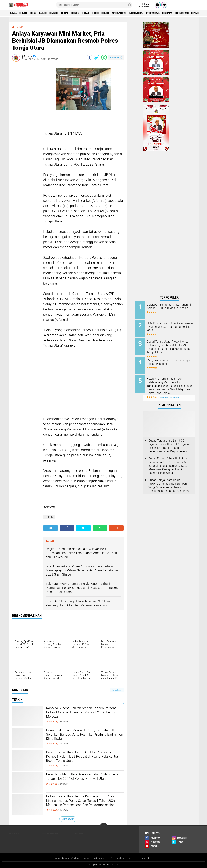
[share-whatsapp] (104, 57)
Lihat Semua (68, 819)
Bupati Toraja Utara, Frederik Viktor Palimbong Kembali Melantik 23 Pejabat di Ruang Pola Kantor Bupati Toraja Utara (85, 762)
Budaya (14, 13)
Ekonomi (27, 13)
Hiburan (79, 13)
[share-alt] (50, 528)
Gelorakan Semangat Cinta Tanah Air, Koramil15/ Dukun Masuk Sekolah (173, 308)
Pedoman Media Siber (122, 858)
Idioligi (118, 13)
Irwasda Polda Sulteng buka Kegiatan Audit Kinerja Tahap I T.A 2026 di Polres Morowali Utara (84, 781)
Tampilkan (117, 690)
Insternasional (148, 13)
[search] (94, 5)
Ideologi (92, 13)
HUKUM (40, 13)
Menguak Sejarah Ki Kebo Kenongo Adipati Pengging (172, 359)
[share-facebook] (89, 57)
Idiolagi (105, 13)
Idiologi (130, 13)
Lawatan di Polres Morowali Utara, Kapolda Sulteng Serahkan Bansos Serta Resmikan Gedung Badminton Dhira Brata (81, 740)
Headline (65, 13)
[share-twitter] (97, 57)
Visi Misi (73, 858)
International (190, 13)
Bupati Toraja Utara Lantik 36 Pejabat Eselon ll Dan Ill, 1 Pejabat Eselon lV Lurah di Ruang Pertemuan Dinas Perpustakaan (169, 439)
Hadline (52, 13)
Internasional (169, 13)
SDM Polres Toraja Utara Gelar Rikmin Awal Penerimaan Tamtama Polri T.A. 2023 (174, 326)
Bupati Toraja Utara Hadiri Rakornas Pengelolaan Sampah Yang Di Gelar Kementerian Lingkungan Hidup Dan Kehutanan (169, 479)
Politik (79, 834)
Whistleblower (58, 858)
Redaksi (83, 858)
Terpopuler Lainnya (169, 391)
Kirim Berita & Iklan (146, 858)
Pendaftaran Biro (99, 858)
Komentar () (116, 57)
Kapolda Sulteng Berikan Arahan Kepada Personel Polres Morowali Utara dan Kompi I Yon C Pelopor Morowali (85, 715)
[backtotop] (104, 826)
